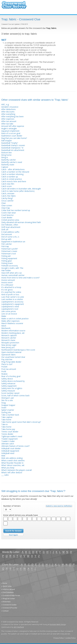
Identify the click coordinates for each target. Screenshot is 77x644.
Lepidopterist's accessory (12, 302)
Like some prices (9, 311)
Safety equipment (9, 386)
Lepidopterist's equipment (13, 304)
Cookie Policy (71, 638)
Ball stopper (7, 141)
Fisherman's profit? (10, 249)
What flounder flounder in (12, 463)
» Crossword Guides (9, 605)
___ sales (5, 475)
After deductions (9, 109)
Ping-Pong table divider (11, 362)
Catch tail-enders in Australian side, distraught (21, 189)
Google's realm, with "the (12, 268)
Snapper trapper (8, 405)
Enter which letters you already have (21, 515)
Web (3, 456)
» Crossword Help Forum (11, 596)
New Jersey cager (9, 345)
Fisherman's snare (9, 251)
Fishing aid (6, 256)
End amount (7, 234)
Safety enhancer (8, 383)
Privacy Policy (59, 638)
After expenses (8, 119)
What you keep (8, 468)
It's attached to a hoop (11, 287)
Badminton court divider (12, 136)
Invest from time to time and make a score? (20, 278)
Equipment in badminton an (13, 242)
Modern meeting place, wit (13, 333)
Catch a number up (10, 177)
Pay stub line (7, 359)
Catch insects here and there (14, 181)
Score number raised (10, 393)
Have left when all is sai (11, 273)
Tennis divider (7, 434)
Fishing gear (7, 261)
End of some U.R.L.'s (10, 237)
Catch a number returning (12, 174)
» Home (4, 583)
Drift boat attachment (11, 227)
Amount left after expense (13, 126)
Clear (4, 203)
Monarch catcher (9, 338)
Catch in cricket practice (12, 179)
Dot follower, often (10, 225)
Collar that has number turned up (16, 210)
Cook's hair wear (9, 213)
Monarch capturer (9, 335)
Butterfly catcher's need (12, 162)
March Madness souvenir (12, 323)
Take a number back (10, 415)
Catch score (6, 186)
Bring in (5, 157)
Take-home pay (8, 429)
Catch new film (8, 184)
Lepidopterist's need (10, 306)
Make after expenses (10, 321)
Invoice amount (8, 280)
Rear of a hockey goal (11, 376)
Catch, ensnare (8, 193)
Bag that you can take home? (14, 138)
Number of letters (12, 506)
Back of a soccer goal (11, 133)
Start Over (13, 535)
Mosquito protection (10, 343)
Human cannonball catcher (13, 275)
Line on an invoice (9, 314)
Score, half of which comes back (15, 396)
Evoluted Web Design (58, 625)
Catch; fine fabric (9, 196)
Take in (4, 424)
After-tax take (7, 124)
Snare (4, 408)
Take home (6, 420)
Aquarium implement (10, 131)
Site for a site (7, 400)
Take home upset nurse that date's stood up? (21, 422)
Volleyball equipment (10, 451)
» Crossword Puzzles (9, 608)
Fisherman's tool (9, 254)
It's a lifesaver (7, 285)
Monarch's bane (8, 340)
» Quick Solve (6, 586)
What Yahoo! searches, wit (13, 465)
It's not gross (7, 290)
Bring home (6, 155)
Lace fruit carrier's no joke (13, 297)
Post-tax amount (9, 369)
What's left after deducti (12, 472)
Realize (4, 374)
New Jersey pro (8, 347)
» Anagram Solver (8, 599)
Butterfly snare (8, 165)
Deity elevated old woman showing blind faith (21, 222)
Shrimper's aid (7, 398)
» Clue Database (7, 592)
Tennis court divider (10, 432)
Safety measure (8, 391)
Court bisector (7, 215)
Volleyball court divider (11, 448)
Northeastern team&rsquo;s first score (18, 350)
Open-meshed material (11, 352)
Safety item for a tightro (12, 388)
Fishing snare (7, 263)
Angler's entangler (9, 128)
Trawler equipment (10, 439)
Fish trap (5, 246)
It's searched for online (11, 292)
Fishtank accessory (10, 266)
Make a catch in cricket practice (15, 319)
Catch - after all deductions (13, 169)
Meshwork (6, 328)
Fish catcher (7, 244)
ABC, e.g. (5, 104)
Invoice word (7, 282)
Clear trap (6, 208)
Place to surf (7, 364)
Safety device (7, 379)
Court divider (7, 217)
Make (4, 316)
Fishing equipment (9, 258)
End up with (6, 239)
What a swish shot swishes (13, 460)
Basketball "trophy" (10, 143)
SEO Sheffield (19, 627)
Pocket (4, 367)
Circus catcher (7, 201)
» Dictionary (6, 602)
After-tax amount (9, 121)
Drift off (5, 230)
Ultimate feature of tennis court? (15, 446)
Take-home (6, 427)
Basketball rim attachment (13, 150)
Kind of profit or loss (10, 294)
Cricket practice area (10, 220)
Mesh (4, 326)
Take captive (7, 417)
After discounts (8, 112)
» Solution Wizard (8, 589)
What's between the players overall (16, 470)
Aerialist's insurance (10, 107)
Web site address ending (12, 458)
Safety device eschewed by (13, 381)
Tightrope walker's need (12, 436)
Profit (4, 371)
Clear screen (7, 205)
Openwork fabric (9, 355)
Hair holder (6, 270)
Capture (5, 167)
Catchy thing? (7, 198)
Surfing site (6, 412)
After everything (8, 114)
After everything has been (12, 116)
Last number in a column (12, 299)
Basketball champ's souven (13, 145)
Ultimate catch (8, 444)
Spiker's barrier (8, 410)
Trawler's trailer (8, 441)
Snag (3, 403)
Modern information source (13, 331)
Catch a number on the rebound (15, 172)
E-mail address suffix (10, 232)
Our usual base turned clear (13, 357)
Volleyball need (8, 453)
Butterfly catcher (9, 160)
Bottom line (6, 153)
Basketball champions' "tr (12, 148)
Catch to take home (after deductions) (18, 191)
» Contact (5, 611)
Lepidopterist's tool (10, 309)
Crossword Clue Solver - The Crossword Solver (14, 6)
